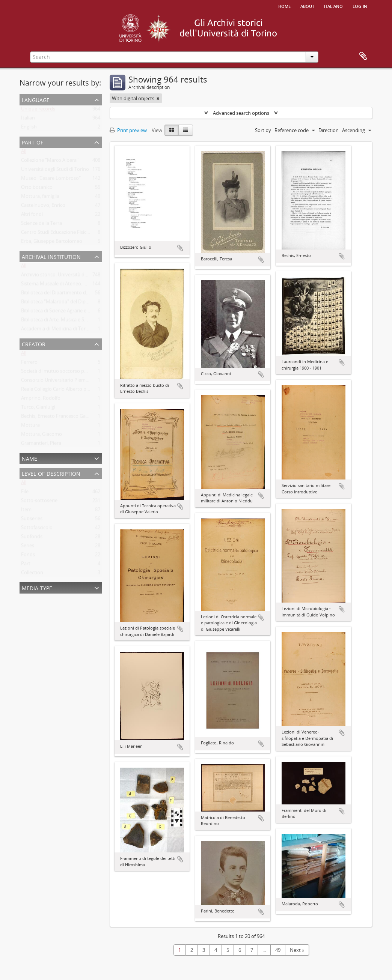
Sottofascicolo (37, 529)
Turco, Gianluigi (38, 409)
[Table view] (186, 130)
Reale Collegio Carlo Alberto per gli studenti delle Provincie (86, 391)
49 (278, 950)
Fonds (28, 556)
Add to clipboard (180, 248)
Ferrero (29, 364)
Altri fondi (32, 216)
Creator (34, 343)
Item (26, 511)
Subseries (32, 520)
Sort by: (264, 130)
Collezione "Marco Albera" (50, 162)
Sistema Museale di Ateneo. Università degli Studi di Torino (86, 285)
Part (26, 565)
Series (28, 547)
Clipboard (363, 56)
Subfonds (32, 538)
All (24, 153)
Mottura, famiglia (40, 198)
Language (36, 99)
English (29, 128)
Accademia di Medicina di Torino (57, 330)
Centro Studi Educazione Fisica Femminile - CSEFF (76, 234)
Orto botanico (37, 189)
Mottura (30, 427)
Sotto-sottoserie (39, 502)
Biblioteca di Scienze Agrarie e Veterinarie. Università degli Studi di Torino (102, 312)
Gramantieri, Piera (41, 445)
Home (284, 6)
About (307, 6)
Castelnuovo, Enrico (43, 207)
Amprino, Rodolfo (41, 400)
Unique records (38, 110)
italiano (333, 6)
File (25, 493)
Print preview (128, 130)
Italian (28, 119)
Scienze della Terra (41, 225)
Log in (360, 6)
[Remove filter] (158, 98)
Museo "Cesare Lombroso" (51, 180)
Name (29, 458)
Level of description (51, 473)
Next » (297, 950)
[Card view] (172, 130)
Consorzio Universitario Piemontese (61, 382)
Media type (37, 587)
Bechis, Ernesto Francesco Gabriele (60, 418)
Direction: (329, 130)
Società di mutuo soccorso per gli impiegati (69, 373)
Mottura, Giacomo (41, 436)
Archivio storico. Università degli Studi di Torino (73, 276)
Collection (32, 574)
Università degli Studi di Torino (55, 171)
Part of (32, 142)
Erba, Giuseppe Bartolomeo (52, 243)
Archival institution (51, 256)
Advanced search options (241, 113)
